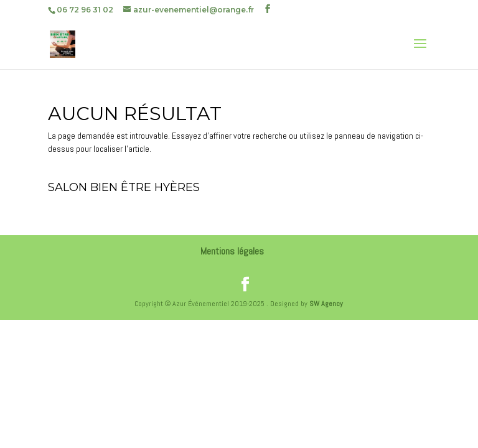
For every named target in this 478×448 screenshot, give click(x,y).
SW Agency (326, 304)
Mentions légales (232, 251)
